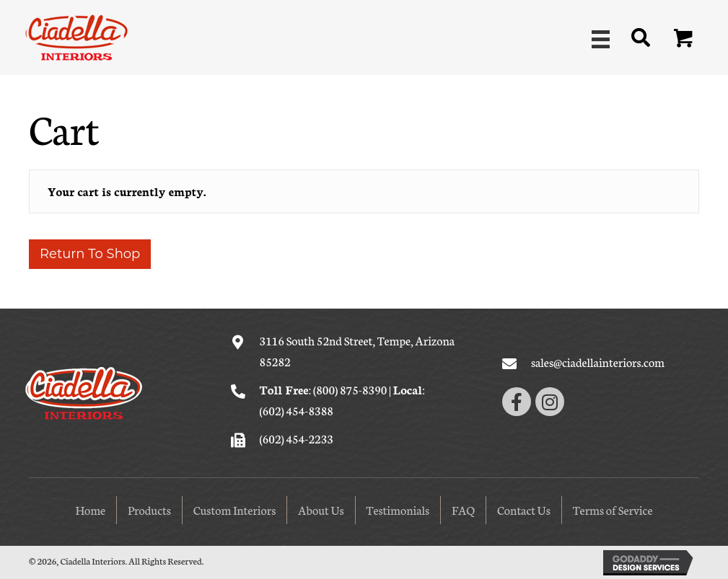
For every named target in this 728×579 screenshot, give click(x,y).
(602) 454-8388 (297, 410)
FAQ (463, 509)
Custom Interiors (235, 509)
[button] (684, 39)
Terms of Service (613, 509)
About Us (321, 509)
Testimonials (398, 509)
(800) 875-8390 (350, 389)
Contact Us (524, 509)
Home (90, 509)
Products (149, 509)
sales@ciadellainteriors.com (598, 362)
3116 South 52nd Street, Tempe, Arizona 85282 (358, 350)
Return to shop (90, 254)
